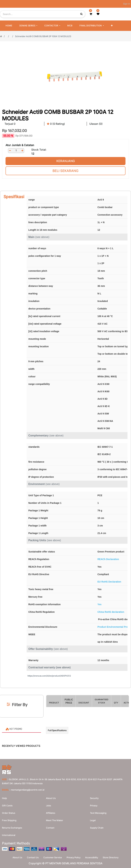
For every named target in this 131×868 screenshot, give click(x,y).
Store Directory (112, 857)
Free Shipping (9, 820)
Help (4, 798)
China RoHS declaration (111, 612)
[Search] (65, 689)
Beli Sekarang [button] (65, 171)
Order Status (9, 813)
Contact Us (32, 857)
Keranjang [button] (66, 161)
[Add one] (22, 151)
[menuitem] (9, 26)
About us (51, 798)
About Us (16, 857)
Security (94, 798)
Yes (99, 604)
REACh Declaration (108, 559)
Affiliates (51, 813)
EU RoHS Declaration (109, 582)
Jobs (49, 805)
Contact (50, 828)
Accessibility (92, 857)
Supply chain (97, 828)
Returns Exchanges (12, 828)
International (9, 835)
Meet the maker (55, 820)
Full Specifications (57, 730)
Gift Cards (7, 805)
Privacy (94, 805)
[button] (112, 26)
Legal (93, 820)
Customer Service (52, 857)
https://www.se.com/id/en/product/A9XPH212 (49, 676)
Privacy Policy (74, 857)
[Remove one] (10, 151)
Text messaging (98, 813)
